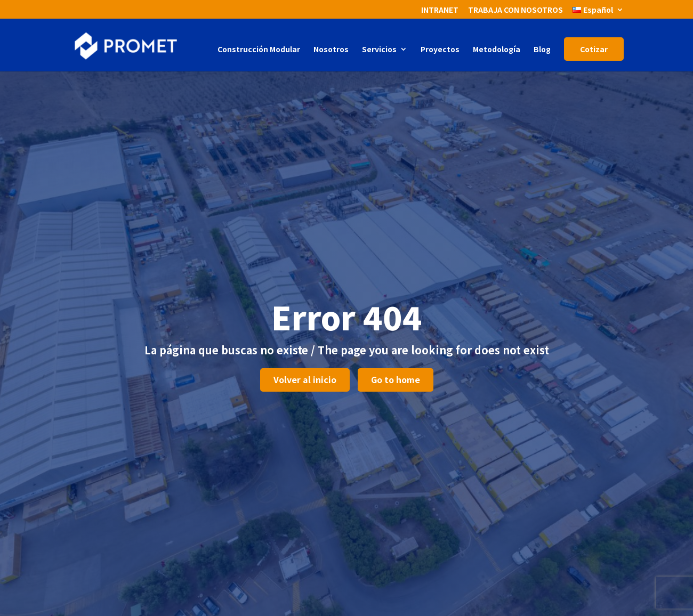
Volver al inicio (305, 379)
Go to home (396, 379)
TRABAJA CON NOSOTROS (515, 10)
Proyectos (440, 50)
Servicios (379, 50)
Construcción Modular (259, 50)
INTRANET (440, 10)
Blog (542, 50)
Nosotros (331, 50)
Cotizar (594, 49)
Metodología (497, 50)
